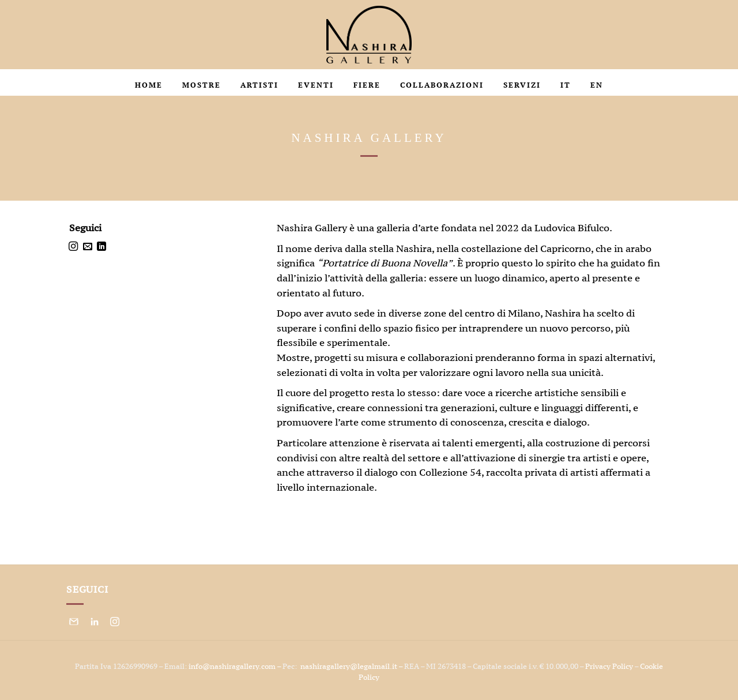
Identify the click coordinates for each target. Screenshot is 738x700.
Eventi (316, 85)
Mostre (202, 85)
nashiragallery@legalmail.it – (352, 666)
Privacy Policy (609, 666)
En (597, 85)
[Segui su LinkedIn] (101, 247)
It (566, 85)
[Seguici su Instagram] (73, 247)
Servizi (522, 85)
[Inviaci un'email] (88, 247)
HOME (149, 85)
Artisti (259, 85)
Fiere (367, 85)
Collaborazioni (442, 85)
